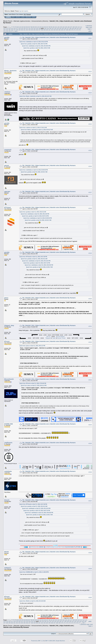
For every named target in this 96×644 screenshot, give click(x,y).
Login (23, 17)
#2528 (90, 208)
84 (24, 27)
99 (51, 27)
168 (67, 30)
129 (48, 28)
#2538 (90, 553)
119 (22, 28)
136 (65, 28)
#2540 (90, 598)
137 (68, 28)
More (34, 17)
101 (56, 27)
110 (79, 27)
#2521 (90, 38)
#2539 (90, 569)
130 (50, 28)
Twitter (54, 338)
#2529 (90, 253)
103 (61, 27)
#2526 (90, 166)
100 (53, 27)
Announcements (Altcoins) (40, 21)
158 (42, 30)
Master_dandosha (10, 71)
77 (12, 27)
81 (19, 27)
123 (32, 28)
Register (28, 17)
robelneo (7, 92)
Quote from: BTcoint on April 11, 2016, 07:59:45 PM (33, 383)
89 (33, 27)
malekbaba (8, 471)
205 (16, 31)
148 (17, 30)
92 (39, 27)
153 (29, 30)
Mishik (6, 552)
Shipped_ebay (9, 325)
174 (4, 31)
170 (72, 30)
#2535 (90, 443)
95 (44, 27)
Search (18, 17)
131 (53, 28)
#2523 (90, 93)
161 (49, 30)
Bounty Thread (61, 338)
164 (57, 30)
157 (39, 30)
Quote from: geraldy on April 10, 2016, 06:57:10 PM (34, 44)
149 (19, 30)
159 (44, 30)
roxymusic (8, 150)
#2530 (90, 299)
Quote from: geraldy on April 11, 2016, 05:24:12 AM (33, 212)
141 (78, 28)
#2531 (90, 326)
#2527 (90, 192)
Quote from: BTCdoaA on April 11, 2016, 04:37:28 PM (33, 257)
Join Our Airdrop (60, 337)
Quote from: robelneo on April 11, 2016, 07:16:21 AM (33, 128)
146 (12, 30)
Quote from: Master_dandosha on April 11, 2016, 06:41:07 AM (35, 96)
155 (34, 30)
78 (14, 27)
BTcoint (7, 341)
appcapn (7, 191)
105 (66, 27)
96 (46, 27)
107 (71, 27)
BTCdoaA (8, 207)
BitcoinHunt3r (9, 379)
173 (80, 30)
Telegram (48, 338)
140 (75, 28)
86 (28, 27)
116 (14, 28)
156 (37, 30)
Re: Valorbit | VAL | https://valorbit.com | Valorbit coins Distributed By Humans (49, 37)
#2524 (90, 124)
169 (69, 30)
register (26, 11)
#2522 (90, 72)
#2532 (90, 342)
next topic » (90, 28)
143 (4, 30)
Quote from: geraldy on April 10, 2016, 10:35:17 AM (37, 48)
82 (21, 27)
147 (14, 30)
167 (64, 30)
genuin (7, 165)
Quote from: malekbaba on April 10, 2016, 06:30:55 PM (36, 46)
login (21, 11)
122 (29, 28)
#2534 (90, 425)
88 (32, 27)
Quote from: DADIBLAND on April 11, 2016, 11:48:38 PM (34, 572)
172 (77, 30)
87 (30, 27)
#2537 (90, 501)
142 (80, 28)
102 (59, 27)
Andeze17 (8, 568)
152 (27, 30)
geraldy (7, 37)
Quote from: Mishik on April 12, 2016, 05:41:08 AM (32, 601)
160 (47, 30)
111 (81, 27)
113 (7, 28)
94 (42, 27)
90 (35, 27)
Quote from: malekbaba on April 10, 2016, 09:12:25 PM (34, 42)
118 (19, 28)
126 (39, 28)
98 (50, 27)
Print (90, 31)
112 (4, 28)
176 (9, 31)
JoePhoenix (8, 443)
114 (9, 28)
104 (63, 27)
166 (62, 30)
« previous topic (89, 26)
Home (8, 17)
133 (58, 28)
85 (26, 27)
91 (37, 27)
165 (59, 30)
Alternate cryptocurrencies (22, 21)
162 (52, 30)
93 (41, 27)
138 (70, 28)
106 (69, 27)
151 (24, 30)
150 (22, 30)
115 (12, 28)
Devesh (7, 500)
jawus (6, 298)
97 (48, 27)
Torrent (29, 14)
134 (60, 28)
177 (12, 31)
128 (45, 28)
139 (73, 28)
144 (7, 30)
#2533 (90, 380)
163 (54, 30)
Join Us (48, 337)
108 (73, 27)
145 (9, 30)
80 (17, 27)
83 (23, 27)
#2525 (90, 150)
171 (74, 30)
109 (76, 27)
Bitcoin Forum (8, 21)
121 (27, 28)
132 (55, 28)
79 (16, 27)
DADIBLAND (9, 424)
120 (24, 28)
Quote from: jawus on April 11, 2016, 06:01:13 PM (32, 346)
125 (37, 28)
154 (32, 30)
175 (7, 31)
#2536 (90, 472)
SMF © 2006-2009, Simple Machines (55, 641)
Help (13, 17)
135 (63, 28)
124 (34, 28)
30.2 (25, 14)
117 (17, 28)
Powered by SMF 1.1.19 (38, 641)
